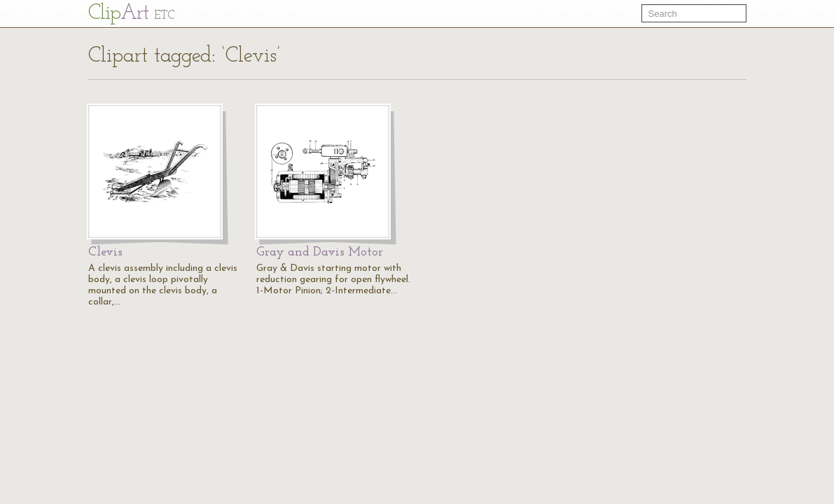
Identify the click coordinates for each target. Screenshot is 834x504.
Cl (131, 14)
